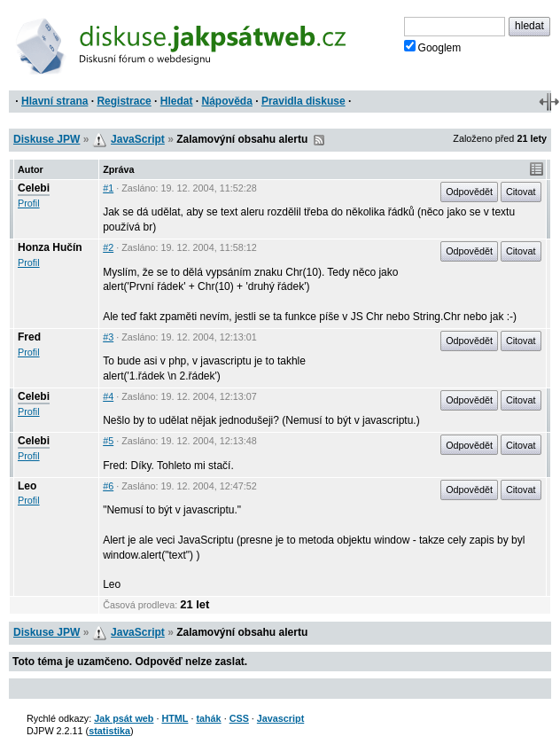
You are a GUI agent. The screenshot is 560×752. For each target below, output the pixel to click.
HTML (175, 718)
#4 (108, 396)
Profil (29, 203)
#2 (108, 247)
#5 (108, 441)
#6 (108, 486)
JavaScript (138, 139)
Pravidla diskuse (303, 101)
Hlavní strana (54, 101)
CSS (239, 718)
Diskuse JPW (47, 139)
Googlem (433, 47)
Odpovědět (469, 192)
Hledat (177, 101)
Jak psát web (124, 718)
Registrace (124, 101)
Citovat (521, 192)
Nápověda (227, 101)
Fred (29, 337)
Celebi (34, 188)
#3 (108, 337)
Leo (27, 486)
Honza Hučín (50, 247)
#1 (108, 188)
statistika (109, 731)
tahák (208, 718)
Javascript (280, 718)
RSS (319, 140)
